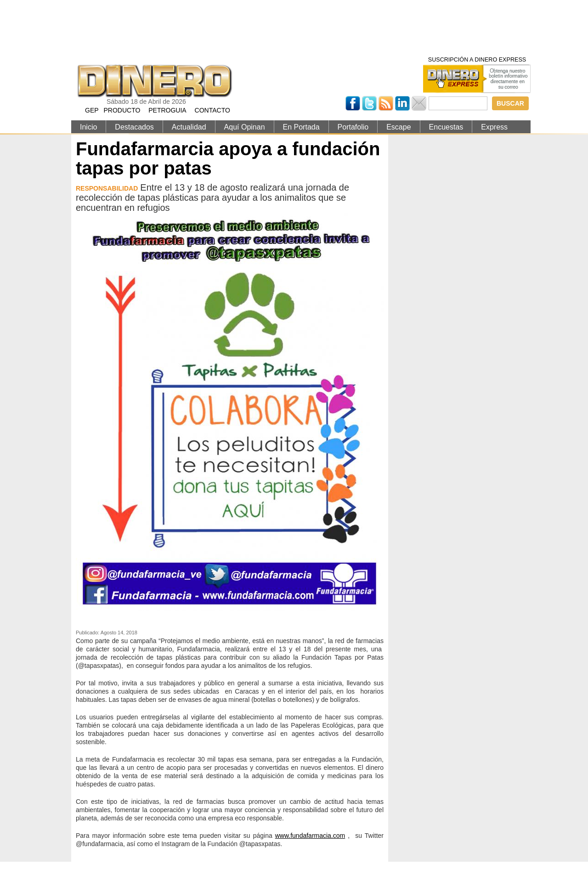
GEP (92, 110)
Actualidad (189, 127)
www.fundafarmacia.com (310, 836)
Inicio (88, 127)
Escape (399, 127)
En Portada (301, 127)
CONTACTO (212, 110)
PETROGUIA (167, 110)
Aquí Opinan (245, 127)
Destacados (134, 127)
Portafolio (353, 127)
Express (494, 127)
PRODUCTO (122, 110)
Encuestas (446, 127)
